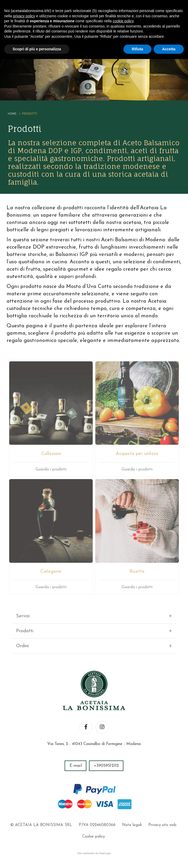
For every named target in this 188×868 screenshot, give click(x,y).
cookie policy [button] (123, 21)
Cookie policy (93, 837)
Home (12, 114)
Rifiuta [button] (138, 49)
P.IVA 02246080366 (97, 825)
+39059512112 (106, 766)
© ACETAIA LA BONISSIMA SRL (41, 825)
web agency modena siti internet (94, 853)
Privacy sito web (162, 825)
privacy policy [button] (24, 16)
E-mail (76, 766)
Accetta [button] (169, 49)
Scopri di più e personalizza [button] (37, 49)
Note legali (132, 825)
